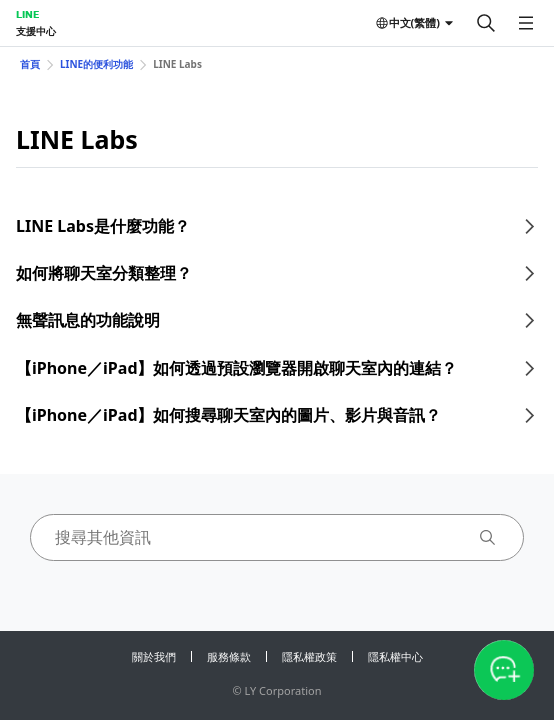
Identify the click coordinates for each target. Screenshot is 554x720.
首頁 (30, 64)
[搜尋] (486, 23)
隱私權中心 (395, 656)
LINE (27, 14)
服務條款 (229, 656)
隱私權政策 (309, 656)
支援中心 (36, 31)
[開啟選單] (526, 23)
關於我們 (154, 656)
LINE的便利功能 (96, 64)
